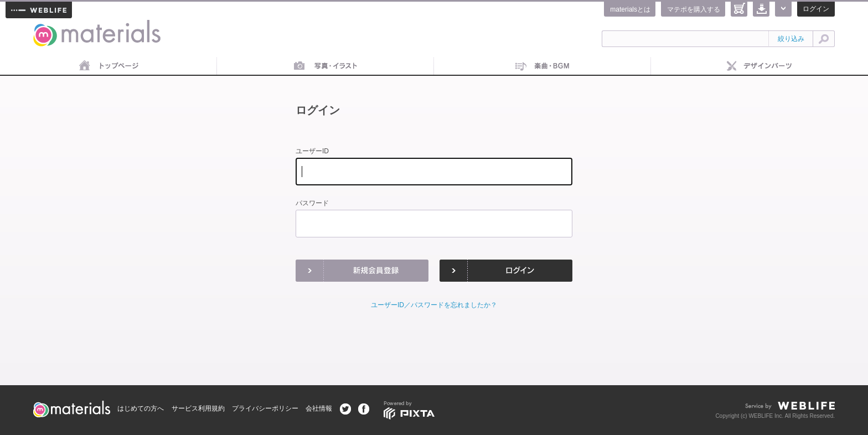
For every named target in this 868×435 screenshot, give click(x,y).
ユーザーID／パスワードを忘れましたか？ (434, 305)
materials (45, 26)
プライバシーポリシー (265, 408)
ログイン (816, 9)
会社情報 (319, 408)
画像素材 (325, 66)
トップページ (108, 66)
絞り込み (791, 39)
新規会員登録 (362, 271)
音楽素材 (542, 66)
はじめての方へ (141, 408)
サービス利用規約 (198, 408)
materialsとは (630, 9)
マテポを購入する (694, 9)
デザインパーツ (759, 66)
